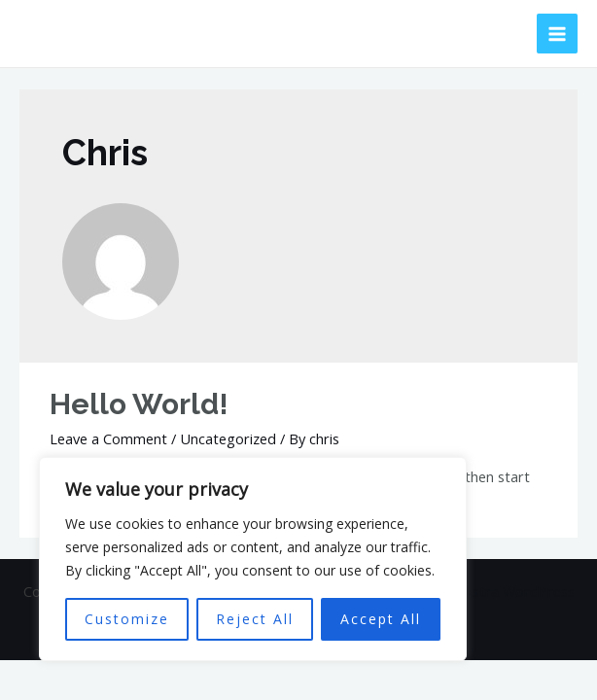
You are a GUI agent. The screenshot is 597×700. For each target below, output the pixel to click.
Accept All (381, 619)
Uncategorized (228, 438)
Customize (127, 619)
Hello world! (139, 404)
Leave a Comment (108, 438)
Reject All (255, 619)
